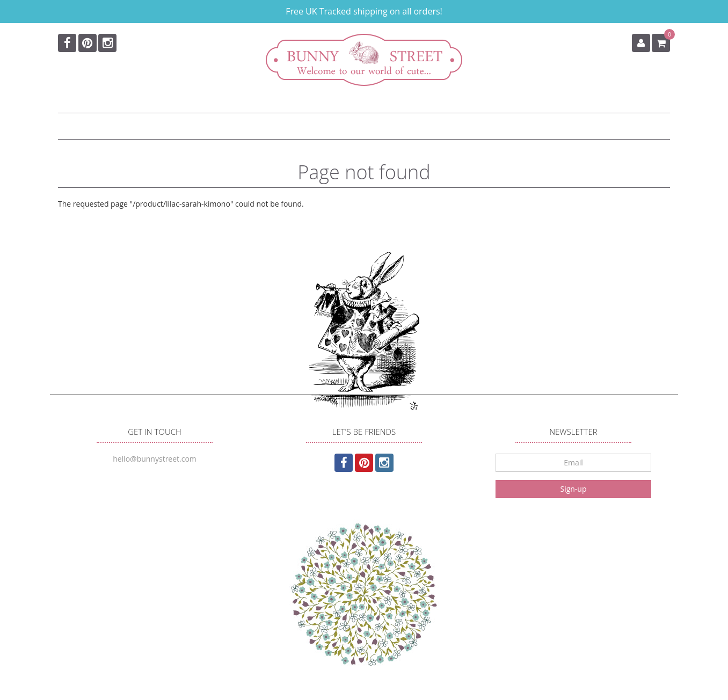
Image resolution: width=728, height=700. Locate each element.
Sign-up (573, 489)
